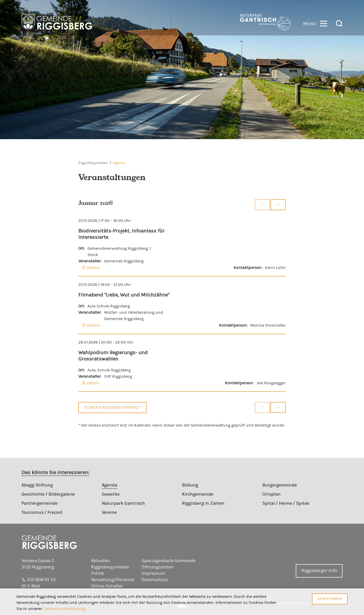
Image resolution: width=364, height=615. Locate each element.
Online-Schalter (107, 586)
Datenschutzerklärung (64, 609)
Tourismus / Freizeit (42, 513)
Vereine (109, 513)
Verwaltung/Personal (113, 580)
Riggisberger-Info (319, 571)
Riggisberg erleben (93, 163)
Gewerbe (111, 494)
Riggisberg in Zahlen (203, 503)
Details (93, 268)
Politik (98, 574)
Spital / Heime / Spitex (286, 503)
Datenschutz (155, 580)
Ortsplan (271, 494)
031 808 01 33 (41, 580)
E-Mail (34, 586)
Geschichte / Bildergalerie (48, 494)
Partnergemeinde (39, 503)
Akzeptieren (330, 599)
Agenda (119, 163)
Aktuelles (100, 561)
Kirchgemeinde (198, 494)
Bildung (190, 485)
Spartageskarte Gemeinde (169, 561)
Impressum (154, 574)
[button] (315, 23)
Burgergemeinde (280, 485)
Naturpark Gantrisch (123, 503)
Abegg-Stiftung (37, 485)
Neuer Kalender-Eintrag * (115, 408)
